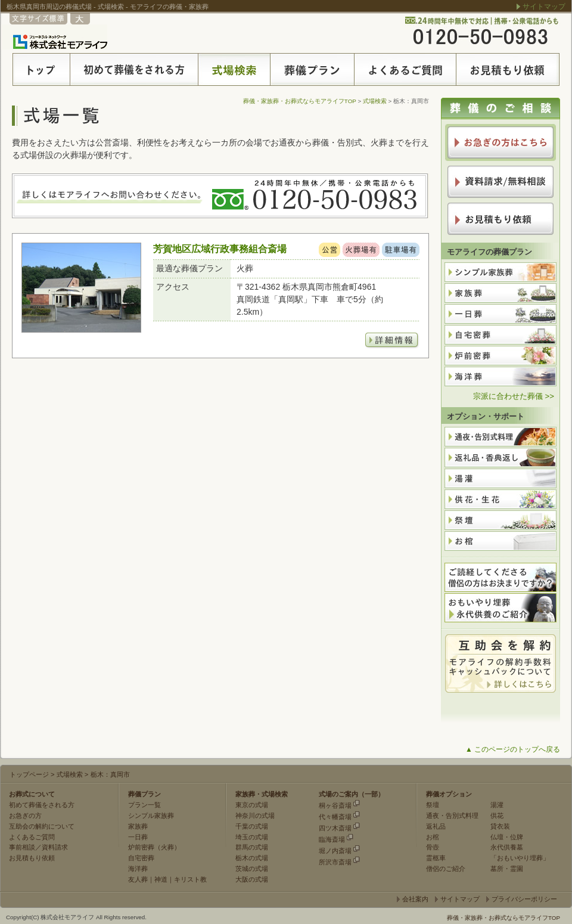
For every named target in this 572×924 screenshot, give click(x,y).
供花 (497, 816)
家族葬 (138, 826)
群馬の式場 (252, 847)
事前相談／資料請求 (38, 847)
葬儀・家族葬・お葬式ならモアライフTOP (300, 101)
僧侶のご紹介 (446, 869)
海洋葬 (138, 869)
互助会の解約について (42, 826)
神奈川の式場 (255, 816)
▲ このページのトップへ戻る (513, 749)
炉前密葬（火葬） (154, 847)
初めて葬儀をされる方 (42, 805)
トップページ (29, 774)
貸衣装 (500, 826)
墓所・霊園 (507, 869)
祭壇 (433, 805)
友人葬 (138, 879)
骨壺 (433, 847)
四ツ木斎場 (335, 828)
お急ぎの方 (25, 816)
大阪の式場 (252, 879)
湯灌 (497, 805)
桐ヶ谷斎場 (335, 805)
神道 (161, 879)
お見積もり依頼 (32, 858)
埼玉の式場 (252, 837)
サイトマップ (544, 7)
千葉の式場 (252, 826)
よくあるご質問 (32, 837)
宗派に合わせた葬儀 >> (514, 396)
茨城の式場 (252, 869)
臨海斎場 (332, 839)
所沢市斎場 (335, 862)
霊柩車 (436, 858)
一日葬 (138, 837)
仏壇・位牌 (507, 837)
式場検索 (375, 101)
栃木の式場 (252, 858)
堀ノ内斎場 (335, 851)
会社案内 (415, 899)
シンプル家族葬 (151, 816)
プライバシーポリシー (524, 899)
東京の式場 (252, 805)
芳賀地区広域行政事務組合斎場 (220, 249)
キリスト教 (190, 879)
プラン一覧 (144, 805)
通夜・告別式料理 (452, 816)
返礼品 (436, 826)
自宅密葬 (141, 858)
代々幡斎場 (335, 817)
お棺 (433, 837)
